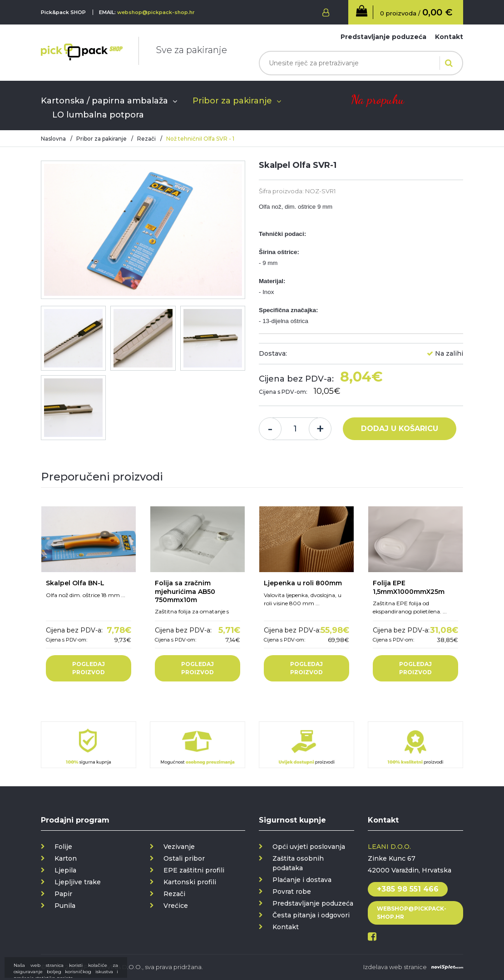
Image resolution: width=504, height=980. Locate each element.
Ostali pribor (184, 858)
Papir (63, 894)
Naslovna (53, 139)
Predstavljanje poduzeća (383, 37)
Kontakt (449, 37)
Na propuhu (378, 99)
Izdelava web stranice (395, 967)
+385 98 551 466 (408, 889)
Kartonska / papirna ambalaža (104, 101)
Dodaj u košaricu (400, 429)
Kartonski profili (190, 882)
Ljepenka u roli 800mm (303, 583)
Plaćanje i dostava (302, 880)
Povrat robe (292, 892)
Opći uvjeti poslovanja (309, 847)
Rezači (146, 139)
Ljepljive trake (78, 882)
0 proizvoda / (416, 12)
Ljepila (65, 870)
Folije (63, 847)
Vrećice (176, 906)
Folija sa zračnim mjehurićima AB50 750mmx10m (185, 591)
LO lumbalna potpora (98, 115)
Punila (65, 906)
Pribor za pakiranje (232, 101)
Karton (66, 858)
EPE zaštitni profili (194, 870)
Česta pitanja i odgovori (311, 915)
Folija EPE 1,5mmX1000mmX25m (409, 587)
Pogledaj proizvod (89, 668)
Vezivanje (179, 847)
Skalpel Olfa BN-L (75, 583)
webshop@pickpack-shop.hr (156, 12)
